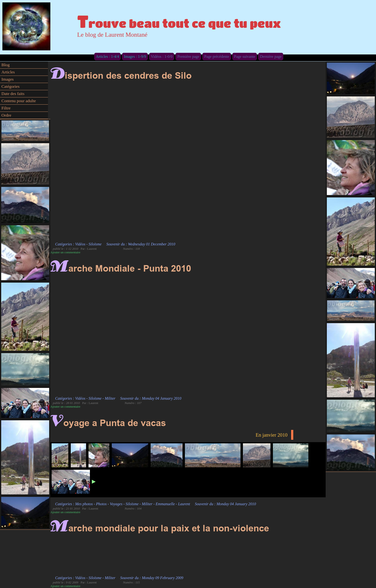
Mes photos (84, 504)
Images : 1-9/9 (135, 56)
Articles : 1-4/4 (108, 56)
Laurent (184, 504)
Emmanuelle (165, 504)
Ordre (6, 115)
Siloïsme (95, 244)
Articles (8, 72)
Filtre (6, 108)
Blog (6, 65)
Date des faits (13, 94)
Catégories (10, 86)
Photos (101, 504)
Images (8, 79)
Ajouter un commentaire (65, 252)
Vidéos (80, 244)
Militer (110, 398)
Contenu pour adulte (19, 101)
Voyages (116, 504)
